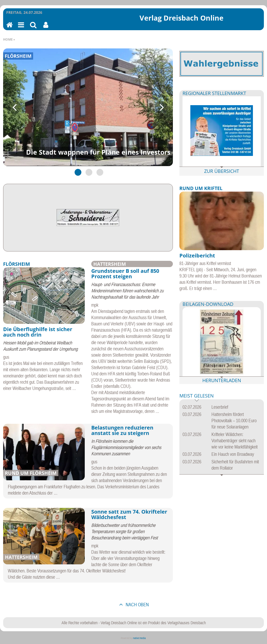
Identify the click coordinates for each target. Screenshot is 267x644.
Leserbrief (220, 407)
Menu (21, 28)
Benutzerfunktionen (46, 28)
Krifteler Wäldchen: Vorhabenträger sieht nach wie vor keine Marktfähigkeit (235, 441)
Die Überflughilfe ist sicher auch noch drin (38, 332)
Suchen (33, 28)
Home (8, 39)
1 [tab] (77, 172)
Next (161, 107)
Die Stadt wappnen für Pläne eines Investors (98, 152)
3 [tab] (99, 172)
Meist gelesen (197, 396)
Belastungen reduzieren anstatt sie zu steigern (122, 430)
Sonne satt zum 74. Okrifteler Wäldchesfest (129, 514)
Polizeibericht (197, 255)
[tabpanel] (88, 107)
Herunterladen (222, 380)
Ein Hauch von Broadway (233, 454)
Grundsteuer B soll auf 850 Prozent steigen (125, 274)
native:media (139, 638)
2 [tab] (88, 172)
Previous (15, 107)
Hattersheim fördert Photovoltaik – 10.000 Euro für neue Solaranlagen (234, 421)
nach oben (137, 605)
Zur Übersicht (222, 171)
